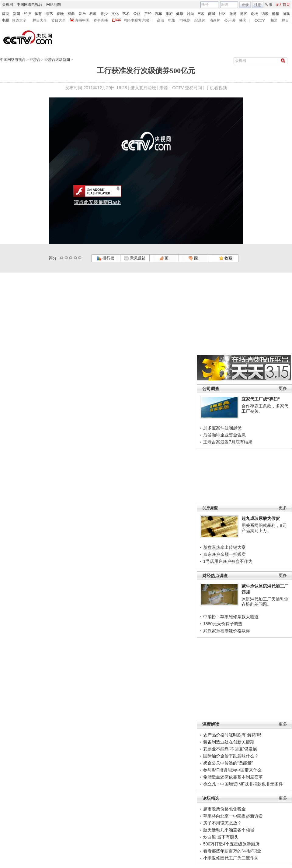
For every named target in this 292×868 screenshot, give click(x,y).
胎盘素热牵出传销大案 (224, 547)
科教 (93, 14)
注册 (258, 5)
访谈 (265, 14)
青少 (104, 14)
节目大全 (58, 20)
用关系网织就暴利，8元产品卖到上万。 (264, 528)
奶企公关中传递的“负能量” (228, 763)
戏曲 (71, 14)
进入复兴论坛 (143, 88)
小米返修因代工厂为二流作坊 (231, 858)
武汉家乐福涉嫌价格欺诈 (227, 631)
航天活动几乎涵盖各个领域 (229, 830)
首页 (5, 14)
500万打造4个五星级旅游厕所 (231, 844)
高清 (161, 20)
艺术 (126, 14)
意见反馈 (135, 258)
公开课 (230, 20)
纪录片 (200, 20)
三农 (201, 14)
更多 (283, 388)
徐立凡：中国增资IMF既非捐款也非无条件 (243, 784)
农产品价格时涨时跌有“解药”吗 (232, 735)
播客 (243, 20)
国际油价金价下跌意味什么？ (231, 756)
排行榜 (106, 258)
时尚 (190, 14)
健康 (180, 14)
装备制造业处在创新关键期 (229, 742)
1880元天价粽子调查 (223, 624)
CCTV (260, 20)
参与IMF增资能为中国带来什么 (232, 770)
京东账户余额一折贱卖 (224, 554)
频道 (274, 20)
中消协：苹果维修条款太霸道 (231, 617)
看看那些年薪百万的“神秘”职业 (232, 851)
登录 (245, 5)
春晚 (60, 14)
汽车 (158, 14)
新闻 (16, 14)
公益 (137, 14)
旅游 (169, 14)
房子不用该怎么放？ (222, 823)
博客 (244, 14)
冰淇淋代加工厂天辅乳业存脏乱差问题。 (265, 602)
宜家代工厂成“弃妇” (261, 399)
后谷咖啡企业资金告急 (224, 435)
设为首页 (283, 5)
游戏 (286, 14)
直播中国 (82, 20)
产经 (148, 14)
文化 (115, 14)
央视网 (8, 5)
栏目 (285, 20)
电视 (5, 20)
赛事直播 (101, 20)
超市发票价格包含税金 (224, 809)
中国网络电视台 (30, 5)
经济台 (35, 60)
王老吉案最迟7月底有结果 (228, 442)
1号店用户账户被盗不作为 (228, 561)
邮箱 (276, 14)
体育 (38, 14)
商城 (212, 14)
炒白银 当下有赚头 (221, 837)
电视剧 (185, 20)
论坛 (254, 14)
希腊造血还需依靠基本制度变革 (233, 777)
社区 (222, 14)
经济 (27, 14)
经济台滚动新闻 (57, 60)
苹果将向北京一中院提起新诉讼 (233, 816)
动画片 (215, 20)
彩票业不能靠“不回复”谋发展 (230, 749)
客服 (269, 5)
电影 (172, 20)
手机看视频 (216, 88)
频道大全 (19, 20)
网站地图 (54, 5)
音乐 (82, 14)
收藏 (226, 258)
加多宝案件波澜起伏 (222, 428)
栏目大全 (40, 20)
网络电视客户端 (136, 20)
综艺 (49, 14)
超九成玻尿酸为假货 (261, 518)
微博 (233, 14)
